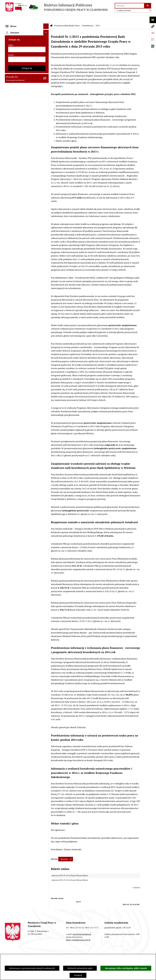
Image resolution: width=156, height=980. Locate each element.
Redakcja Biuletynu (99, 952)
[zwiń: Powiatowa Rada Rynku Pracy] (47, 63)
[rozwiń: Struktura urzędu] (47, 52)
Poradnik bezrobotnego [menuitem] (17, 252)
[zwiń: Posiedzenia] (47, 111)
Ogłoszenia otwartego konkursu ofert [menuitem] (24, 235)
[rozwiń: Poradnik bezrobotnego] (47, 252)
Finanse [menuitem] (10, 241)
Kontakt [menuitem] (10, 30)
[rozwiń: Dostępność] (47, 35)
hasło (11, 334)
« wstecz (136, 880)
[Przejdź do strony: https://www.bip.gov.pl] (153, 33)
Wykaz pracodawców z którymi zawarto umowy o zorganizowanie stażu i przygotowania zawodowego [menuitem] (23, 297)
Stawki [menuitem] (9, 283)
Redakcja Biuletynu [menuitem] (15, 288)
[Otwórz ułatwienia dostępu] (153, 20)
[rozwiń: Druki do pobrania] (47, 263)
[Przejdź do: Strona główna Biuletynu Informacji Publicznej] (51, 18)
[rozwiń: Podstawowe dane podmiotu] (47, 24)
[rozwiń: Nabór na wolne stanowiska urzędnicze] (47, 274)
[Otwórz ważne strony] (153, 40)
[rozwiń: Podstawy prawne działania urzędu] (47, 224)
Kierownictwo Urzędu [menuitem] (16, 57)
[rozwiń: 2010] (47, 217)
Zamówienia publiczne (46, 952)
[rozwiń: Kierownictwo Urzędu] (47, 57)
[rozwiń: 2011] (47, 210)
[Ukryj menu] (46, 19)
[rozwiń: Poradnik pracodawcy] (47, 257)
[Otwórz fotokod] (153, 46)
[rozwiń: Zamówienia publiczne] (47, 230)
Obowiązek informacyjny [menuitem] (18, 41)
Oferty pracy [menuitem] (12, 268)
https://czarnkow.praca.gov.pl (78, 933)
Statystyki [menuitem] (11, 246)
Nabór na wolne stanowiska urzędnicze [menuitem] (19, 275)
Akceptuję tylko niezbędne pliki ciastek (126, 968)
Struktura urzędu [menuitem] (14, 52)
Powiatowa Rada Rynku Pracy (67, 18)
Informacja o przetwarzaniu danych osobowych (32, 968)
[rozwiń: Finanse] (47, 241)
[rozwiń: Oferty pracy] (47, 268)
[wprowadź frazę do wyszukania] (130, 6)
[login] (27, 329)
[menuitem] (27, 72)
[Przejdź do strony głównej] (56, 7)
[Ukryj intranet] (46, 312)
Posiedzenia (88, 18)
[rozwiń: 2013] (47, 196)
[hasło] (27, 339)
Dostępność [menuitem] (12, 35)
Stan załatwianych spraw (17, 952)
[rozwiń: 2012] (47, 203)
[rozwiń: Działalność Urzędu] (47, 46)
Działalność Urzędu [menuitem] (15, 46)
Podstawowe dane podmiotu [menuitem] (20, 24)
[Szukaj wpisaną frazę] (148, 6)
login (11, 325)
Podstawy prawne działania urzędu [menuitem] (23, 224)
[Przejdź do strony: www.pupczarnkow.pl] (153, 26)
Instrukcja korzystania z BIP (128, 952)
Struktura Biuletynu (73, 952)
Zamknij (78, 975)
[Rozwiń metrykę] (66, 852)
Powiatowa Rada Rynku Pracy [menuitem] (20, 63)
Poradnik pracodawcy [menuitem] (16, 257)
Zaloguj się (27, 348)
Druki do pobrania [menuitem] (15, 263)
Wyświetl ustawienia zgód (80, 968)
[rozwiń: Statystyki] (47, 246)
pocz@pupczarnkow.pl (82, 927)
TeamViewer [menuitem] (12, 306)
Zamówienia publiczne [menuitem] (17, 230)
